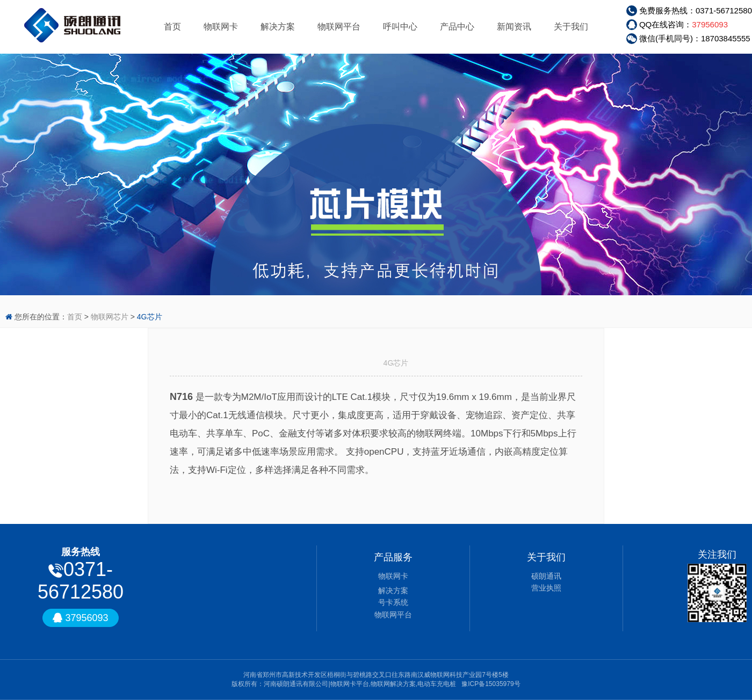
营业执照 (546, 588)
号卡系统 (393, 602)
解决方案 (278, 27)
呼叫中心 (400, 27)
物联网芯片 (110, 317)
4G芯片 (150, 317)
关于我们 (571, 27)
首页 (172, 27)
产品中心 (457, 27)
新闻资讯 (514, 27)
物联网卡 (221, 27)
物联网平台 (339, 27)
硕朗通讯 (546, 576)
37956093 (710, 24)
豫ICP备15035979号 (491, 684)
